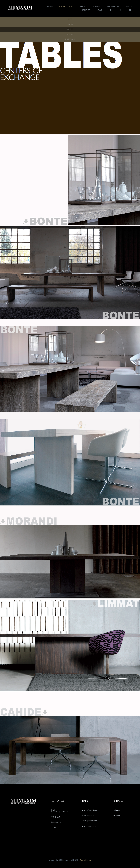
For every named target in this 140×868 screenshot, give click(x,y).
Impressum (56, 822)
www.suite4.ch (88, 815)
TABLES (70, 29)
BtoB (65, 812)
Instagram (117, 810)
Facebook (117, 815)
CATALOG (96, 7)
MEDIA (129, 7)
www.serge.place (89, 826)
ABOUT (82, 7)
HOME (50, 7)
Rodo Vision (85, 860)
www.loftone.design (90, 810)
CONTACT (86, 10)
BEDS (70, 19)
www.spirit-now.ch (89, 821)
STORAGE (70, 34)
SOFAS (70, 24)
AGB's (54, 828)
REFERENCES (113, 7)
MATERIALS (70, 39)
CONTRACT (56, 817)
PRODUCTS (65, 6)
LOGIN (100, 10)
